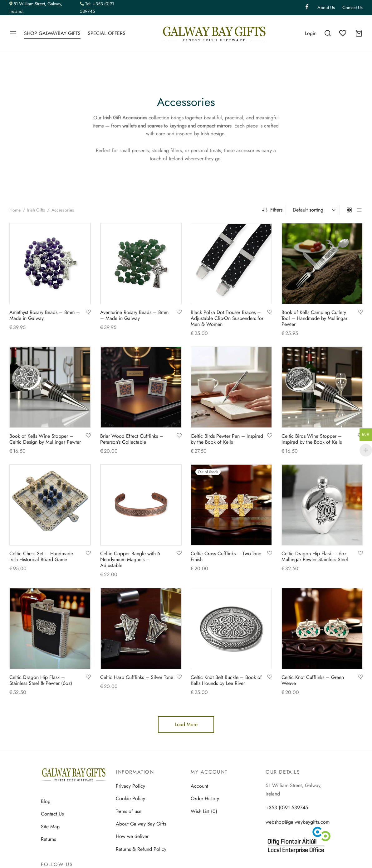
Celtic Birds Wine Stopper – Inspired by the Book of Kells (312, 439)
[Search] (328, 33)
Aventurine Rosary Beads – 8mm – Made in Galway (134, 315)
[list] (359, 210)
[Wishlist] (343, 33)
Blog (46, 801)
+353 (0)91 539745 (287, 808)
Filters (272, 210)
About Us (326, 7)
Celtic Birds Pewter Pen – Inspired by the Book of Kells (227, 439)
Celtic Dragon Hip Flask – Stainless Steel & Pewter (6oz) (41, 680)
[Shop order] (313, 210)
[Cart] (359, 33)
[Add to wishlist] (88, 312)
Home (15, 210)
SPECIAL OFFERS (107, 33)
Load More (186, 724)
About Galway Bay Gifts (141, 824)
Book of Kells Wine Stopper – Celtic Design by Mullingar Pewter (45, 439)
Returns (48, 839)
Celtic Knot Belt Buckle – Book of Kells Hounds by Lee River (226, 680)
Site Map (50, 827)
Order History (205, 798)
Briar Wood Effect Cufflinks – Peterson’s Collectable (132, 439)
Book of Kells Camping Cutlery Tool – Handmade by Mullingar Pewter (314, 318)
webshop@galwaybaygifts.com (298, 822)
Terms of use (129, 811)
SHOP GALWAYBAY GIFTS (52, 33)
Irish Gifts (36, 210)
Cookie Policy (130, 798)
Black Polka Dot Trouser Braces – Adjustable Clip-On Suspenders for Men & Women (227, 318)
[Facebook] (307, 7)
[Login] (311, 33)
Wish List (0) (204, 811)
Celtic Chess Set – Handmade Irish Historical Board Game (41, 556)
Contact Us (352, 7)
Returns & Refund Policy (141, 849)
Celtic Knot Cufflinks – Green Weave (313, 680)
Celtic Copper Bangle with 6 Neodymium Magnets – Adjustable (130, 559)
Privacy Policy (130, 786)
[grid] (349, 210)
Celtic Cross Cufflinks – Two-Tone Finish (226, 556)
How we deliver (132, 836)
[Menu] (13, 33)
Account (199, 786)
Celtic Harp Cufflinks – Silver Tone (137, 677)
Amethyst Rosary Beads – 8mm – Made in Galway (45, 315)
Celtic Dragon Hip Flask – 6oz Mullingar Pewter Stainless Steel (315, 556)
